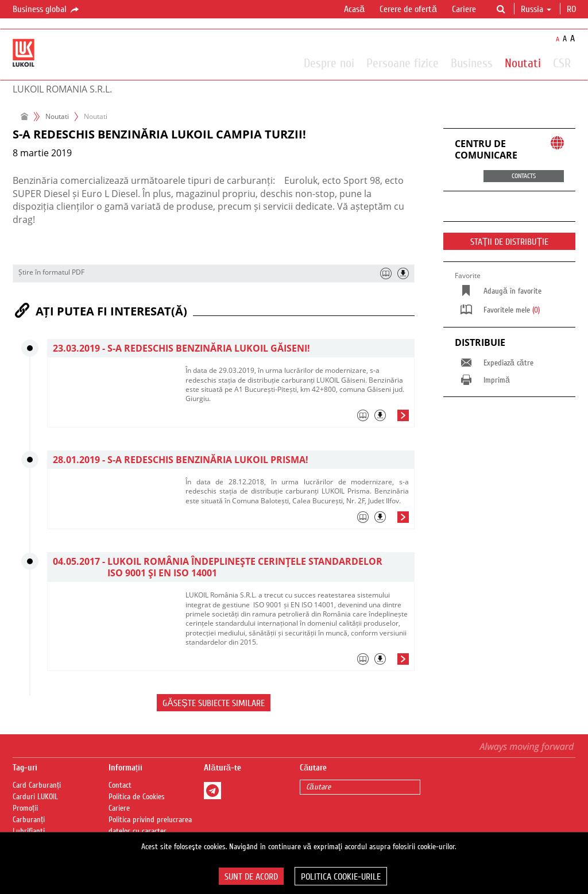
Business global (47, 10)
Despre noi (329, 63)
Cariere (464, 9)
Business (472, 63)
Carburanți (29, 820)
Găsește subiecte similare (213, 703)
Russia (536, 9)
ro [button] (572, 9)
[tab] (297, 418)
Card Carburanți (37, 785)
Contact (120, 785)
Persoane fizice (403, 63)
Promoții (25, 808)
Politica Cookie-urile (341, 877)
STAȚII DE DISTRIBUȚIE (510, 242)
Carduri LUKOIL (35, 797)
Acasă (354, 9)
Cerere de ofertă (408, 9)
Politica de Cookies (137, 797)
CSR (562, 63)
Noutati (523, 63)
